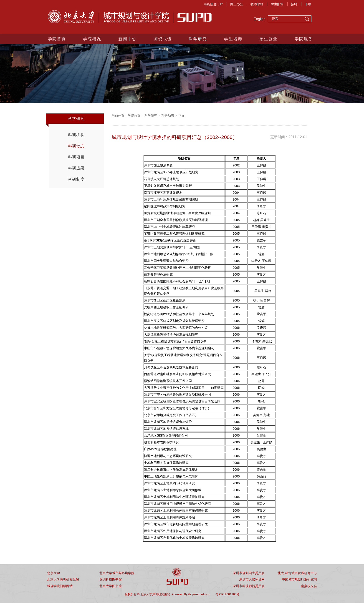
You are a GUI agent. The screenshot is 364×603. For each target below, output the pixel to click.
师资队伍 (163, 39)
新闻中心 (127, 39)
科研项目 (76, 157)
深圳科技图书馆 (111, 579)
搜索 (307, 19)
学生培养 (233, 39)
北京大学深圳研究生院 (63, 579)
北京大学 (53, 573)
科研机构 (76, 135)
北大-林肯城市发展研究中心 (297, 573)
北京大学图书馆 (111, 586)
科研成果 (76, 168)
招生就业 (268, 39)
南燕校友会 (309, 586)
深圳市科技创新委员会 (249, 586)
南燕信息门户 (213, 4)
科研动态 (76, 146)
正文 (182, 116)
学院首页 (57, 39)
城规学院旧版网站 (60, 586)
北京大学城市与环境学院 (117, 573)
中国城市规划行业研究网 (299, 579)
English (260, 19)
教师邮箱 (257, 4)
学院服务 (304, 39)
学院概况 (92, 39)
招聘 (294, 4)
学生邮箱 (277, 4)
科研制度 (76, 179)
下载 (308, 4)
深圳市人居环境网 (252, 579)
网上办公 (237, 4)
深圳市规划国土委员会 (249, 573)
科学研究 (198, 39)
